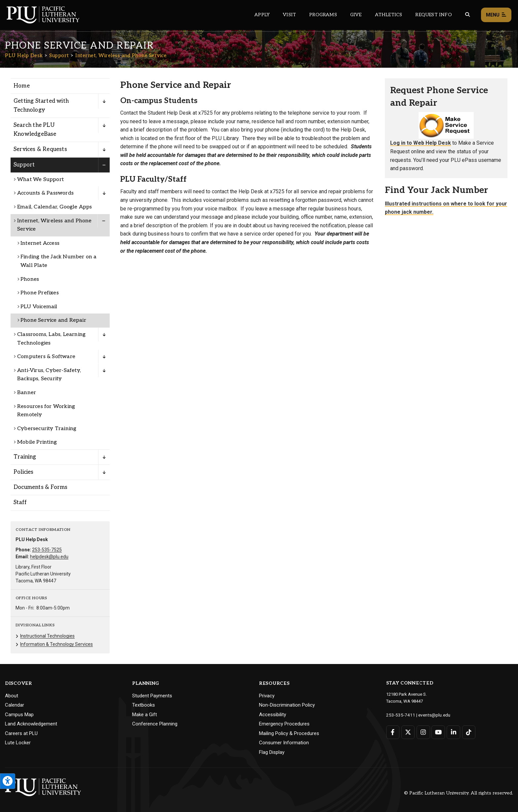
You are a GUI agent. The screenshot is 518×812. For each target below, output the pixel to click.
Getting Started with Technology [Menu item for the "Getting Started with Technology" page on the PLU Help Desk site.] (41, 106)
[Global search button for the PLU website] (467, 15)
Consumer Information (284, 743)
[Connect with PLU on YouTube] (438, 732)
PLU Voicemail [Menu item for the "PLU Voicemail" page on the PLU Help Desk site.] (39, 307)
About (12, 696)
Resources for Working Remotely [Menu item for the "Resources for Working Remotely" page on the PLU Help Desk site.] (46, 411)
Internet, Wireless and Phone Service (121, 55)
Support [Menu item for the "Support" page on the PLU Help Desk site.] (24, 165)
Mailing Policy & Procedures (289, 733)
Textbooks (144, 705)
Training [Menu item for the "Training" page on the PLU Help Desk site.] (25, 457)
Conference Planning (155, 724)
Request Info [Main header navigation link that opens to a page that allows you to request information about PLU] (433, 15)
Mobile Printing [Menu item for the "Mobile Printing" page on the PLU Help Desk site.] (37, 442)
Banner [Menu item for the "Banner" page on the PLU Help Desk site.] (27, 393)
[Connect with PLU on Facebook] (393, 732)
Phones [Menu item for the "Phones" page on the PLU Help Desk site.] (30, 279)
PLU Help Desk (24, 55)
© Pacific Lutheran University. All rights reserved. (459, 793)
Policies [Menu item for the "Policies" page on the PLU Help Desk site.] (24, 472)
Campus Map (19, 715)
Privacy (267, 696)
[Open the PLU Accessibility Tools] (8, 781)
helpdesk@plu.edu (49, 557)
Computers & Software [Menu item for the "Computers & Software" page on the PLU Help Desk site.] (46, 357)
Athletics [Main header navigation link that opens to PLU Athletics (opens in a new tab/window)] (389, 15)
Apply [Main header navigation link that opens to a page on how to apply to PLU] (262, 15)
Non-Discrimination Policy (287, 705)
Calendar (15, 705)
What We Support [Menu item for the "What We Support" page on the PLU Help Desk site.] (40, 180)
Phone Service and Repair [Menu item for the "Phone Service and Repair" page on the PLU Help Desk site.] (53, 320)
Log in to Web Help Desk (421, 143)
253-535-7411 (399, 715)
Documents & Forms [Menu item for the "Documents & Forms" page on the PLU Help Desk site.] (40, 487)
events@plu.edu (430, 715)
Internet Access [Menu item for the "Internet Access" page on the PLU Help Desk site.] (40, 243)
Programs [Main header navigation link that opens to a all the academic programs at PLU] (323, 15)
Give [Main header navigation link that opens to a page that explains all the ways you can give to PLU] (356, 15)
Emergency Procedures (284, 724)
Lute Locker (18, 743)
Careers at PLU (21, 733)
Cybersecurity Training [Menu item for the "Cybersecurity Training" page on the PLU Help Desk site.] (47, 429)
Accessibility (273, 715)
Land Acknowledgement (31, 724)
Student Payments (152, 696)
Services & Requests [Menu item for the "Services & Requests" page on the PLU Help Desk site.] (40, 149)
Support (59, 55)
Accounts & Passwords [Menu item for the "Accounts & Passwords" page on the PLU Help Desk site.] (45, 193)
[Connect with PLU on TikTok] (468, 732)
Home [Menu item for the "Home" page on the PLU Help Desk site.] (22, 86)
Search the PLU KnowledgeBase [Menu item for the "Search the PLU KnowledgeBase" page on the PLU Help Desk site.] (35, 130)
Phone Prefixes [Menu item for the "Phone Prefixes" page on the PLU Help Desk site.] (40, 293)
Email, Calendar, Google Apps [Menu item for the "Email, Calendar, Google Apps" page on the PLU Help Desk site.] (55, 207)
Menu (496, 15)
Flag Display (272, 752)
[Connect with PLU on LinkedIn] (453, 732)
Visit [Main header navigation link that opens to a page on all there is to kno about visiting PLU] (289, 15)
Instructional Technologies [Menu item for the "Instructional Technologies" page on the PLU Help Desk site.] (47, 636)
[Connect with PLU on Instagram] (423, 732)
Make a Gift (145, 715)
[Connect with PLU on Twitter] (408, 732)
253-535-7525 (47, 550)
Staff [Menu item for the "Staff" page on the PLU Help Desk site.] (20, 502)
